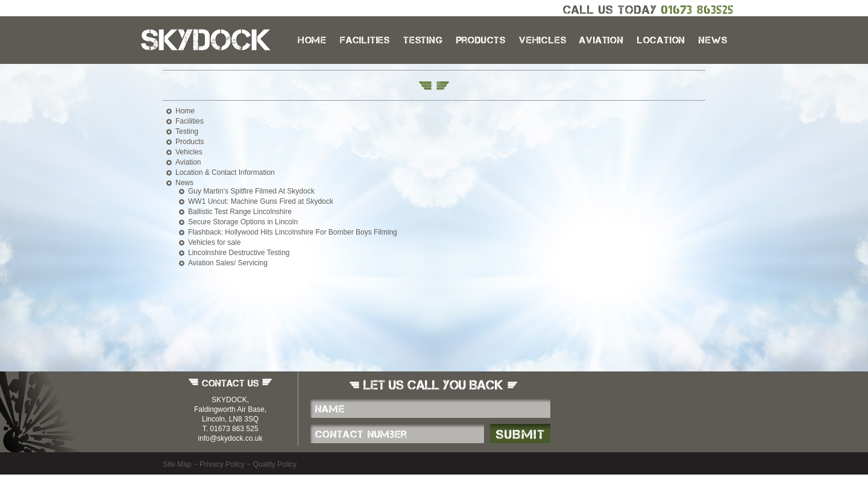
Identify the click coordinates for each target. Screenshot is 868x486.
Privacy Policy (222, 464)
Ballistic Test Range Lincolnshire (240, 212)
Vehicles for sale (214, 242)
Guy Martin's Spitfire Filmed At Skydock (251, 191)
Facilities (365, 40)
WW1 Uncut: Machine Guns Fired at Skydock (261, 201)
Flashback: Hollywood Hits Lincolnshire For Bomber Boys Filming (293, 232)
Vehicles (542, 40)
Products (481, 40)
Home (312, 40)
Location (661, 40)
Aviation (601, 40)
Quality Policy (275, 464)
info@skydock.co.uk (231, 438)
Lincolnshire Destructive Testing (239, 253)
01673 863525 (698, 10)
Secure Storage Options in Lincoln (243, 222)
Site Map (177, 464)
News (713, 40)
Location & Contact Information (225, 172)
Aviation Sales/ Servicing (228, 263)
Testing (423, 40)
